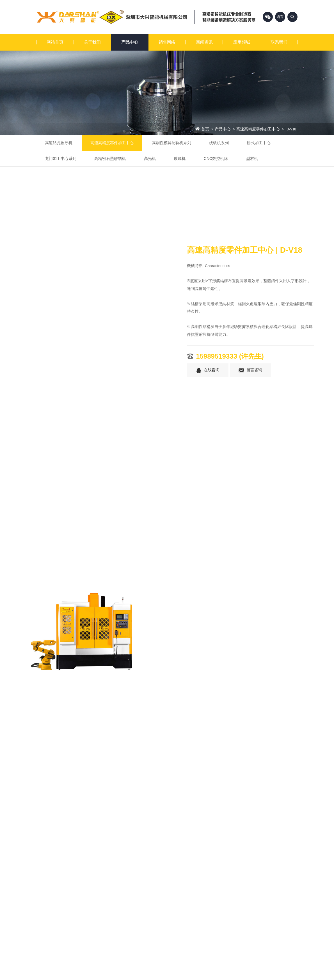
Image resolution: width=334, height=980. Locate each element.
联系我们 (279, 42)
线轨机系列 (219, 143)
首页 (205, 129)
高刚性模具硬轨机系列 (171, 143)
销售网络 (167, 42)
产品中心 (130, 42)
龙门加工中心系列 (61, 159)
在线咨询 (208, 370)
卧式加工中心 (259, 143)
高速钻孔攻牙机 (59, 143)
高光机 (150, 159)
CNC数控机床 (216, 159)
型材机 (252, 159)
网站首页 (55, 42)
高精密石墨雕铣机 (110, 159)
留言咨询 (250, 370)
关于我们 (92, 42)
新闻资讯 (204, 42)
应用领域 (242, 42)
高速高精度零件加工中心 (258, 129)
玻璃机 (180, 159)
